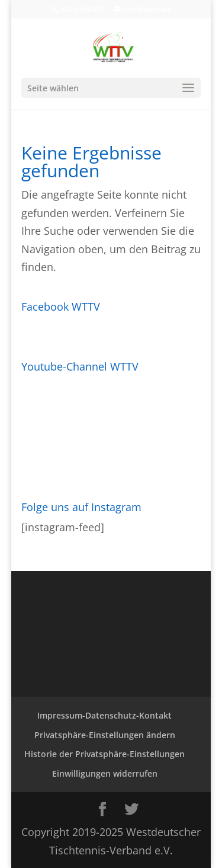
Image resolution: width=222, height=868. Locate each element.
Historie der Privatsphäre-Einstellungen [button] (104, 754)
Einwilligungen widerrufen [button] (105, 773)
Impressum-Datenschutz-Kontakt (104, 715)
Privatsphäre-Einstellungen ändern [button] (105, 735)
